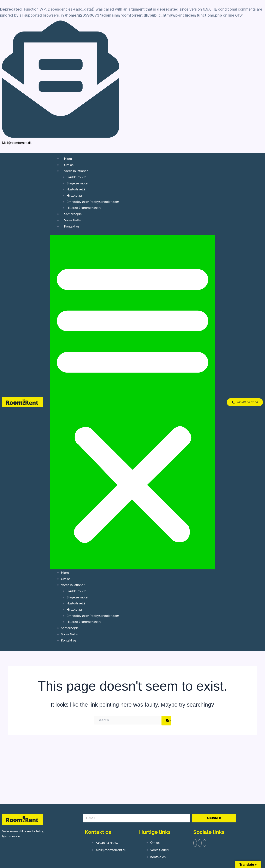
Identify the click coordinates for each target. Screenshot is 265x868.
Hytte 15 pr (75, 196)
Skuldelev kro (77, 177)
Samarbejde (73, 214)
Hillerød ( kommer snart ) (85, 208)
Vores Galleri (73, 220)
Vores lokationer (76, 171)
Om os (69, 165)
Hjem (68, 159)
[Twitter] (201, 844)
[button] (133, 402)
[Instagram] (253, 86)
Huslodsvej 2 (76, 189)
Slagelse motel (78, 183)
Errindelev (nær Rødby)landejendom (93, 202)
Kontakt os (72, 226)
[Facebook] (248, 86)
